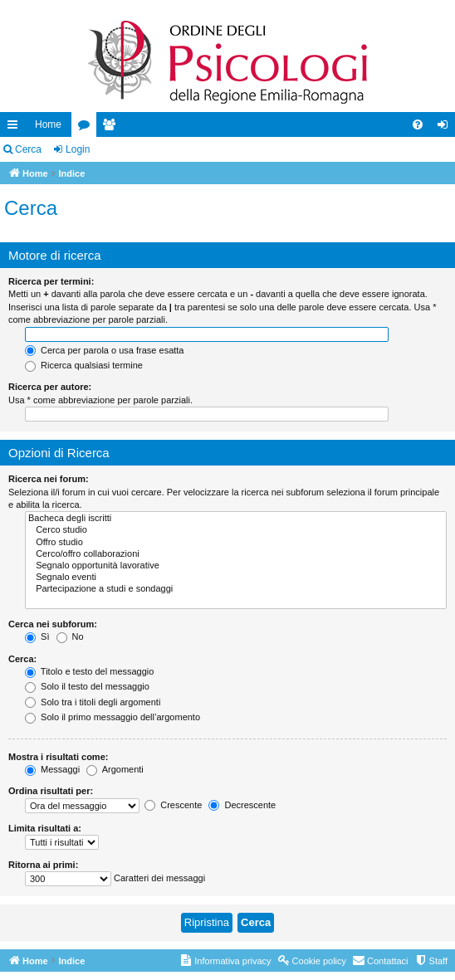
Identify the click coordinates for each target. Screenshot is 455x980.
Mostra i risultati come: (58, 757)
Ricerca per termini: (51, 281)
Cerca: (22, 659)
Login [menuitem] (446, 128)
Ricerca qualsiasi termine (84, 365)
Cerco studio (236, 530)
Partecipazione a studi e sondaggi (236, 589)
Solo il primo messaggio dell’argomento (113, 717)
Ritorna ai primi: (43, 865)
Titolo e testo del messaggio (89, 671)
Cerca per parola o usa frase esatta (104, 350)
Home (48, 124)
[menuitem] (418, 124)
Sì (37, 636)
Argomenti (115, 769)
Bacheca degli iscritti (236, 519)
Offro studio (236, 543)
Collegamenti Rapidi (16, 128)
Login (78, 149)
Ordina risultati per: (51, 791)
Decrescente (242, 805)
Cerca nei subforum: (53, 624)
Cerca (28, 149)
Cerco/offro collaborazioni (236, 554)
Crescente (173, 805)
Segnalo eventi (236, 578)
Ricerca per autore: (50, 387)
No (70, 636)
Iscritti (112, 128)
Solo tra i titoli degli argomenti (93, 702)
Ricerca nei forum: (49, 479)
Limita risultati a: (45, 828)
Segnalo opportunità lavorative (236, 566)
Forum (87, 128)
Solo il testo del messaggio (87, 686)
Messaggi (52, 769)
